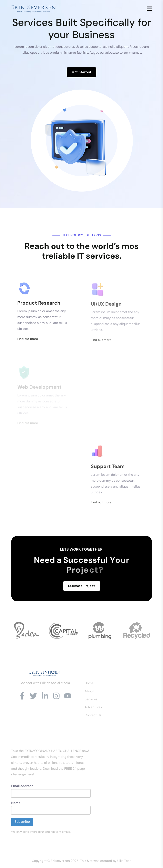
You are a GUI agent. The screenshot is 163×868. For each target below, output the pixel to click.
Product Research (39, 305)
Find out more (28, 341)
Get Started (81, 72)
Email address (22, 786)
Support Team (108, 469)
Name (16, 803)
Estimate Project (82, 586)
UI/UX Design (106, 306)
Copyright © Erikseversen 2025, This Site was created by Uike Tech (82, 861)
